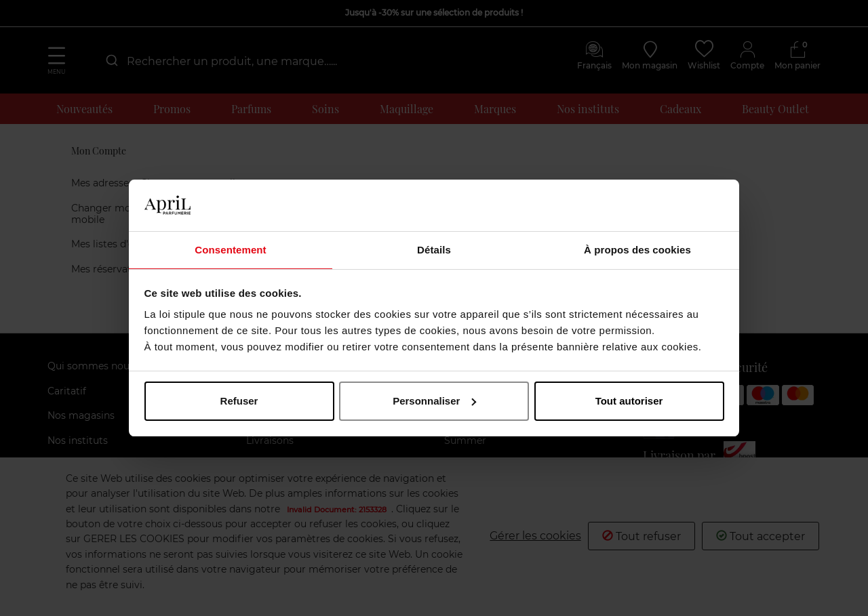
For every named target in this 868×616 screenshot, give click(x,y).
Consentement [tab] (230, 249)
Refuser (239, 402)
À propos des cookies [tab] (637, 249)
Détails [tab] (434, 249)
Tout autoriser (629, 402)
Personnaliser (434, 402)
